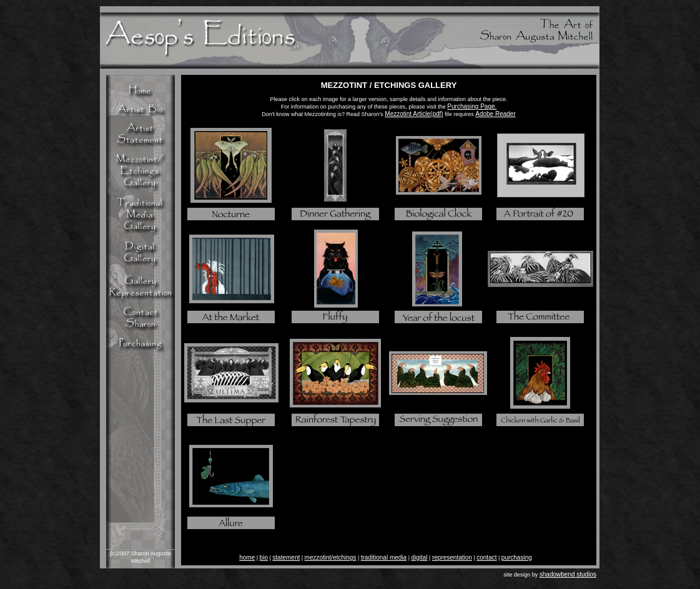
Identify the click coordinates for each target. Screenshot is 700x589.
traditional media (384, 557)
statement (286, 557)
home (247, 557)
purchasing (517, 557)
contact (486, 557)
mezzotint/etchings (331, 557)
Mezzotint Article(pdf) (414, 114)
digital (419, 557)
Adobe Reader (495, 114)
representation (452, 557)
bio (264, 557)
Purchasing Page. (472, 106)
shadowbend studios (568, 574)
